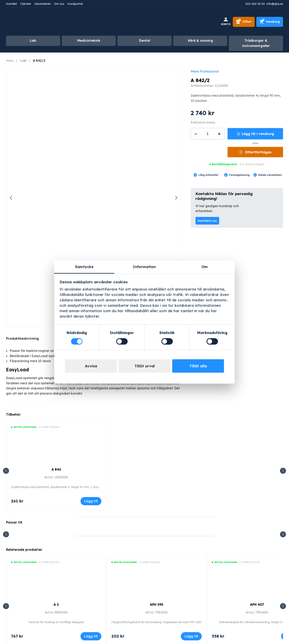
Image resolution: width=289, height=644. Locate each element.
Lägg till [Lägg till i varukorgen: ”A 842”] (91, 501)
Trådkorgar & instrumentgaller (256, 43)
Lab (33, 41)
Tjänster (26, 4)
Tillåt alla (198, 366)
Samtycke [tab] (84, 267)
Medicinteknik (89, 41)
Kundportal (75, 4)
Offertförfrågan (258, 152)
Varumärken (43, 4)
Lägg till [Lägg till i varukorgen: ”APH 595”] (191, 636)
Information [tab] (144, 267)
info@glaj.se (275, 4)
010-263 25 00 (255, 4)
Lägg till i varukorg (258, 134)
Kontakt (11, 4)
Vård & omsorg (200, 41)
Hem (10, 61)
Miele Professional (205, 71)
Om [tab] (205, 267)
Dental (144, 41)
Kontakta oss (207, 221)
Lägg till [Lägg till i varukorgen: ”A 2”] (91, 636)
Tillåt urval (145, 366)
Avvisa (91, 366)
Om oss (59, 4)
